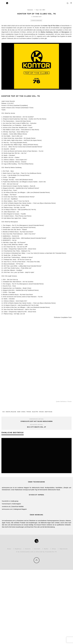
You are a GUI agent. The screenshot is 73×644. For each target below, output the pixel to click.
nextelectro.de (6, 507)
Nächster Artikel (37, 425)
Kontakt (37, 549)
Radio (46, 549)
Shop (54, 549)
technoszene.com (7, 509)
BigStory (18, 549)
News (9, 549)
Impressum (64, 549)
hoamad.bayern (7, 504)
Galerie (28, 549)
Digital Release (11, 412)
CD (4, 412)
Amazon (9, 108)
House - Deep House (46, 412)
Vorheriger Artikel (37, 419)
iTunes (31, 108)
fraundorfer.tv (6, 501)
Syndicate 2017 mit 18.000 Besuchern (37, 421)
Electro (35, 412)
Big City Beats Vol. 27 (37, 427)
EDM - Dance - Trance (24, 412)
